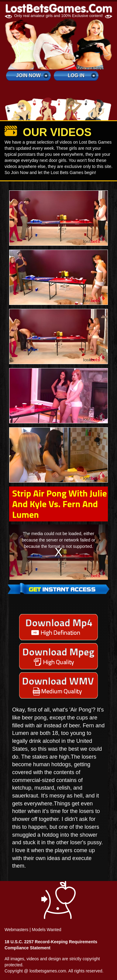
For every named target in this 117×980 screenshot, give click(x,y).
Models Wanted (47, 930)
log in (76, 75)
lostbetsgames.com (48, 971)
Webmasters (16, 930)
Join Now (28, 75)
